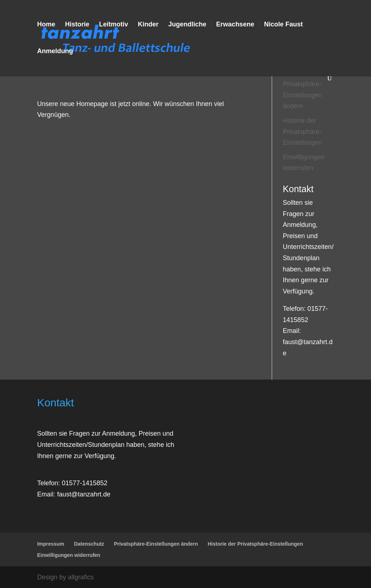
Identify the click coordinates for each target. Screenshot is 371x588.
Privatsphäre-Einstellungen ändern (303, 95)
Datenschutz (89, 544)
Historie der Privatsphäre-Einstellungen (303, 132)
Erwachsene (235, 25)
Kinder (148, 25)
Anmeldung (55, 52)
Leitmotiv (113, 25)
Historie (77, 25)
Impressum (51, 544)
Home (46, 25)
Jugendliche (187, 25)
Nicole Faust (284, 25)
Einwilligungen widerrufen (68, 555)
